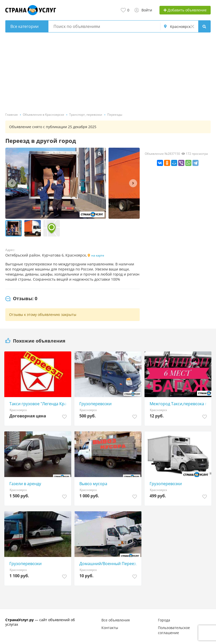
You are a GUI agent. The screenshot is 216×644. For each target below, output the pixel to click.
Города (164, 620)
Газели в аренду (25, 484)
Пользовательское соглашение (174, 630)
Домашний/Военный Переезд (109, 564)
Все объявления (116, 620)
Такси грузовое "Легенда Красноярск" (39, 404)
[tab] (21, 299)
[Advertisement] (108, 71)
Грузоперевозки (95, 404)
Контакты (110, 628)
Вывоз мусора (93, 484)
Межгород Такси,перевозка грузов (179, 404)
